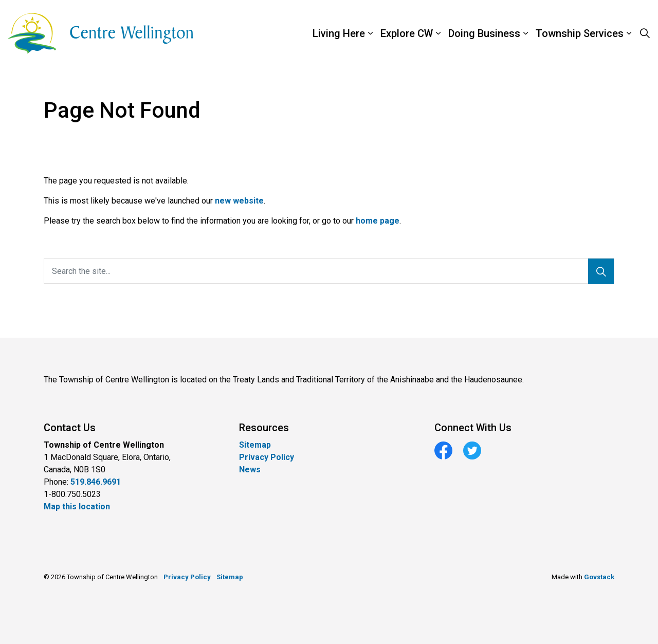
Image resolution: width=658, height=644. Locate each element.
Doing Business (484, 33)
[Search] (601, 271)
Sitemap (255, 445)
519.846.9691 (96, 482)
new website (239, 201)
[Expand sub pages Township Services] (653, 33)
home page (378, 221)
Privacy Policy (267, 457)
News (250, 470)
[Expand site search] (645, 33)
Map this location (77, 507)
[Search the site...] (329, 271)
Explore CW (407, 33)
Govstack (599, 577)
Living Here (339, 33)
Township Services (580, 33)
